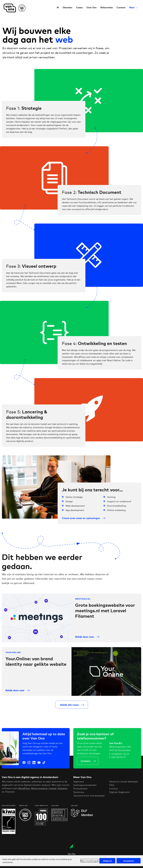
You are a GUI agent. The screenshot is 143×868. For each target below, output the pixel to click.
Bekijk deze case (85, 640)
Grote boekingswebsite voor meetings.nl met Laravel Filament (105, 613)
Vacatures (79, 795)
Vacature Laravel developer (124, 784)
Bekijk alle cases (69, 707)
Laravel (52, 791)
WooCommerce (39, 791)
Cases (79, 7)
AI (58, 7)
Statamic (62, 791)
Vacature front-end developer (89, 798)
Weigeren (107, 861)
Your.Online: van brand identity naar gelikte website (36, 664)
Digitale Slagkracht (119, 795)
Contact (121, 7)
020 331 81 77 (119, 759)
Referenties (107, 7)
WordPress (24, 791)
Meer (132, 7)
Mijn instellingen (89, 861)
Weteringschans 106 (120, 748)
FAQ (112, 788)
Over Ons (91, 7)
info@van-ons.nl (120, 755)
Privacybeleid (80, 791)
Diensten (67, 7)
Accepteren (129, 861)
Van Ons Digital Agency (15, 8)
